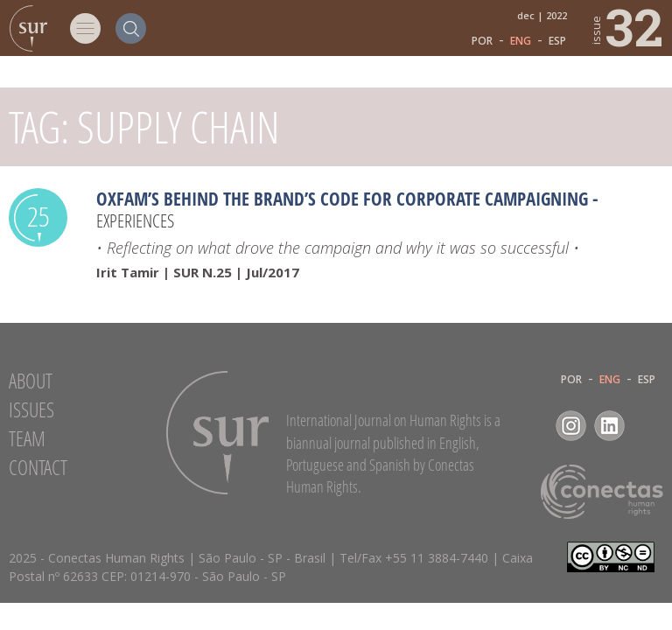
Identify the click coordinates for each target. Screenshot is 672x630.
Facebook (532, 426)
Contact (38, 467)
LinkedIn (609, 426)
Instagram (571, 426)
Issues (31, 409)
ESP (557, 41)
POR (482, 41)
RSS (648, 426)
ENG (521, 41)
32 (626, 26)
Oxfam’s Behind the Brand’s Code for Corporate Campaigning (342, 199)
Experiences (135, 220)
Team (27, 438)
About (31, 381)
